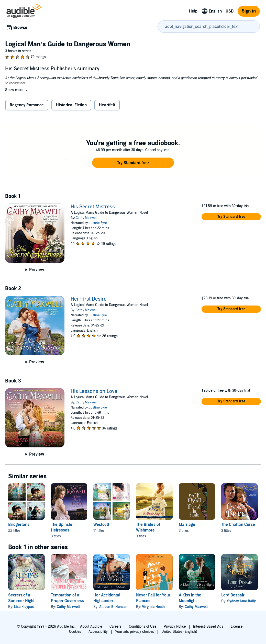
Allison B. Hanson (113, 607)
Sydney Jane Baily (241, 601)
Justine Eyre (98, 223)
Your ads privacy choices (135, 632)
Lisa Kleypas (24, 607)
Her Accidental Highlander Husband (107, 601)
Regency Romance (27, 105)
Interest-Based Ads (208, 626)
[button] (17, 90)
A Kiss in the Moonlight (190, 598)
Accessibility (98, 632)
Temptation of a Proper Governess (67, 598)
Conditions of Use (143, 626)
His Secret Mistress (93, 207)
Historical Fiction (71, 105)
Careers (115, 626)
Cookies (75, 632)
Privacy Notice (175, 626)
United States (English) (179, 632)
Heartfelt (107, 105)
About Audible (91, 626)
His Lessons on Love (94, 391)
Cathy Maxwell (86, 218)
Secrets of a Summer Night (21, 598)
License (237, 626)
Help (193, 11)
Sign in (249, 11)
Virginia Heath (153, 607)
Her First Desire (89, 299)
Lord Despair (233, 595)
